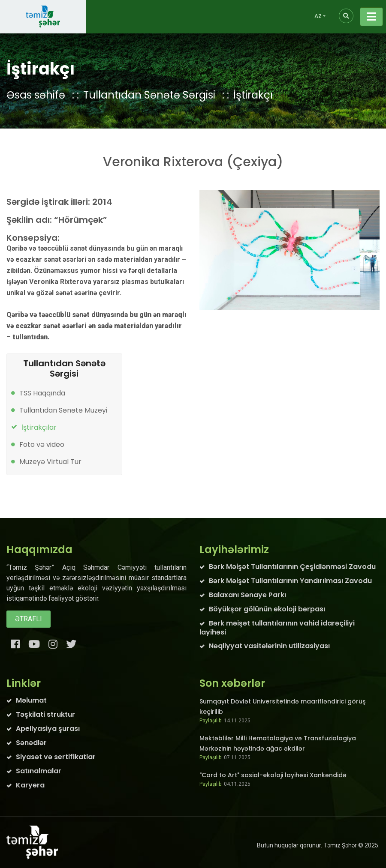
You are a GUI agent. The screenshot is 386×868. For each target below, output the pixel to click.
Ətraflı (29, 619)
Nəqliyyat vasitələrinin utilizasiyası (269, 646)
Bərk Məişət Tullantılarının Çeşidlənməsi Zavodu (292, 567)
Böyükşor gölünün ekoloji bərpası (267, 609)
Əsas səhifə (36, 95)
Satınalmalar (39, 771)
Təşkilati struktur (45, 714)
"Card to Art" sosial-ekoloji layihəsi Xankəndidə (273, 775)
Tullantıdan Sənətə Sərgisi (149, 95)
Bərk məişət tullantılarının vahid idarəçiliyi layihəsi (277, 628)
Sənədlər (31, 743)
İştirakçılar (39, 427)
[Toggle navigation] (371, 17)
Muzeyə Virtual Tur (50, 462)
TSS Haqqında (42, 393)
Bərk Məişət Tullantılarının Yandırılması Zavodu (290, 581)
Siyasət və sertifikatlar (56, 757)
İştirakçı (253, 95)
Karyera (30, 785)
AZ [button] (318, 16)
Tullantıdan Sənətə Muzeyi (63, 410)
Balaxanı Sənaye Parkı (247, 595)
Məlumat (31, 700)
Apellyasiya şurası (48, 729)
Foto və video (42, 444)
